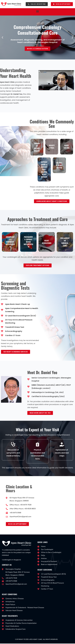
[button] (38, 11)
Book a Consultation (37, 49)
